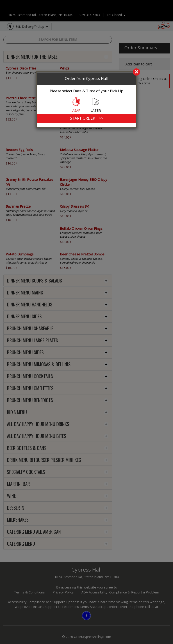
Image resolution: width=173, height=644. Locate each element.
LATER (96, 105)
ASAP (76, 105)
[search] (86, 72)
